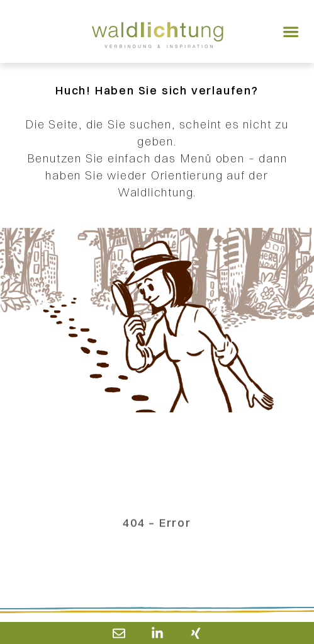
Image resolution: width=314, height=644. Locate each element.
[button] (291, 31)
